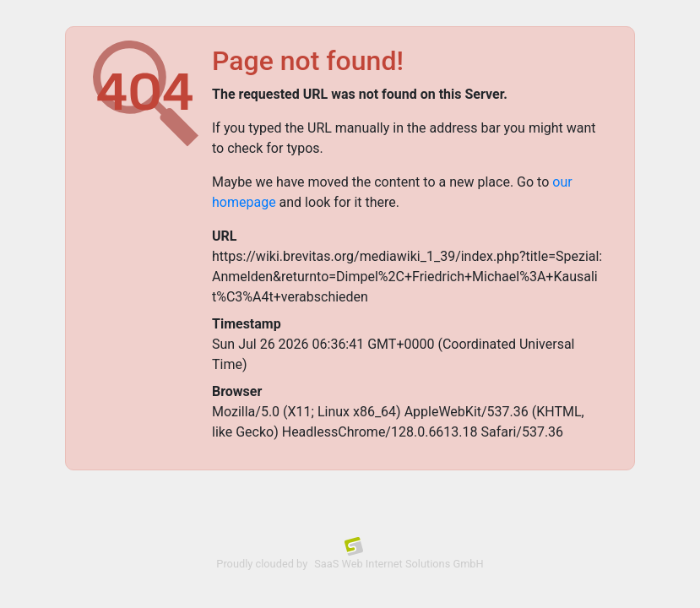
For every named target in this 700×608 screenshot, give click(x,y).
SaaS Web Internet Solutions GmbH (399, 564)
